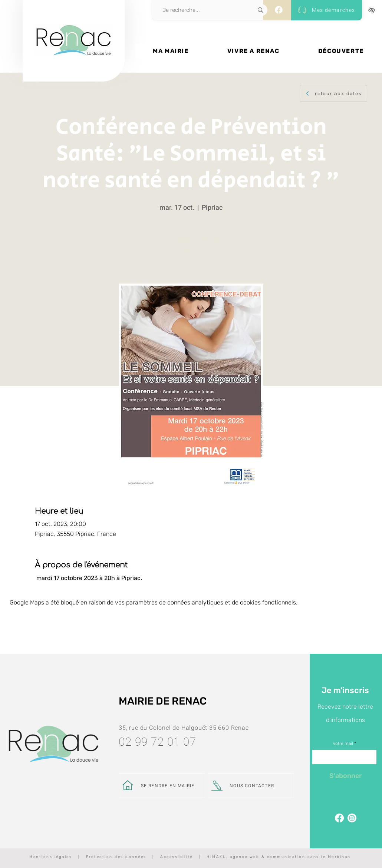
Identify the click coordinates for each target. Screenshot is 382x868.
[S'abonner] (345, 776)
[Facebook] (279, 10)
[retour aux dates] (333, 93)
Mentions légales (51, 857)
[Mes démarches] (325, 10)
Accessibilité (177, 857)
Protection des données (116, 857)
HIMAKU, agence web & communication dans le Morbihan (279, 857)
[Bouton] (74, 66)
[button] (171, 51)
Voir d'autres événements (191, 249)
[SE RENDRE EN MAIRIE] (162, 786)
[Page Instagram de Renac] (352, 818)
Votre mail (343, 743)
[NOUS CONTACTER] (251, 786)
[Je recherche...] (200, 10)
